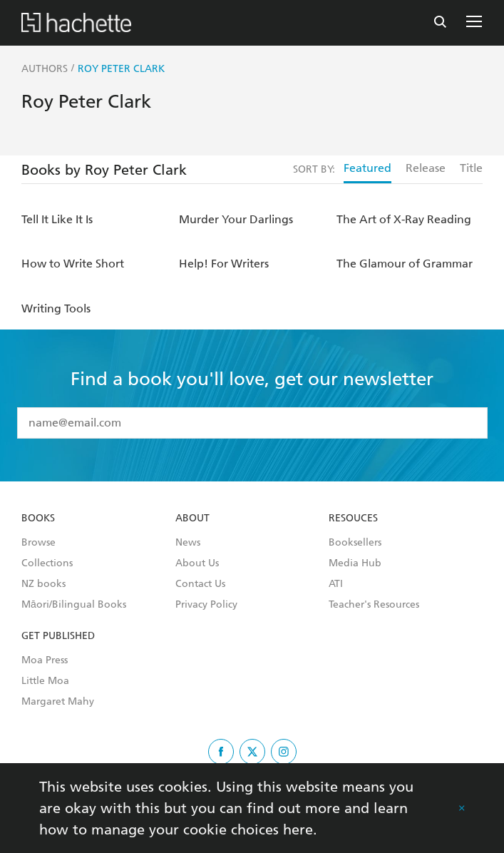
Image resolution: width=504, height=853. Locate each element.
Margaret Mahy (58, 702)
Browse (38, 543)
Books (38, 519)
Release (426, 168)
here (298, 829)
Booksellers (355, 543)
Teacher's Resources (374, 605)
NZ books (43, 584)
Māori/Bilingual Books (74, 605)
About (192, 519)
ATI (336, 584)
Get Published (58, 636)
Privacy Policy (206, 605)
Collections (47, 563)
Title (471, 168)
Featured (367, 168)
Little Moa (45, 681)
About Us (197, 563)
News (188, 543)
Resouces (353, 519)
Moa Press (45, 660)
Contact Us (200, 584)
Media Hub (355, 563)
